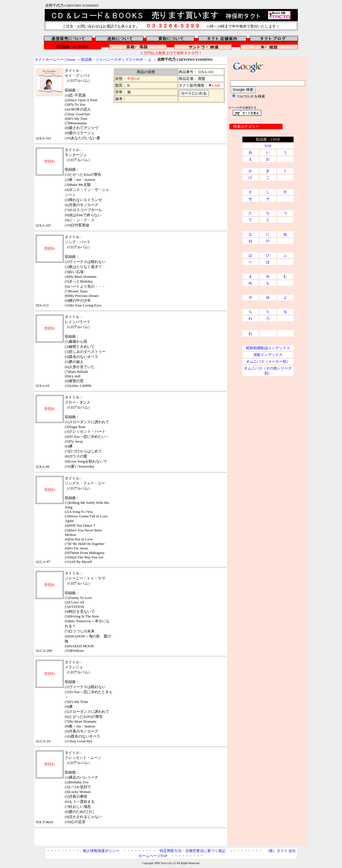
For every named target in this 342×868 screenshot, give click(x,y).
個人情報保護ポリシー (101, 851)
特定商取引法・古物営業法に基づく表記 (193, 851)
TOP (268, 146)
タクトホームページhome (55, 59)
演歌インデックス (268, 355)
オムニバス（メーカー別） (268, 361)
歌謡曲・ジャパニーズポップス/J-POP (112, 59)
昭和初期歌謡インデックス (268, 348)
